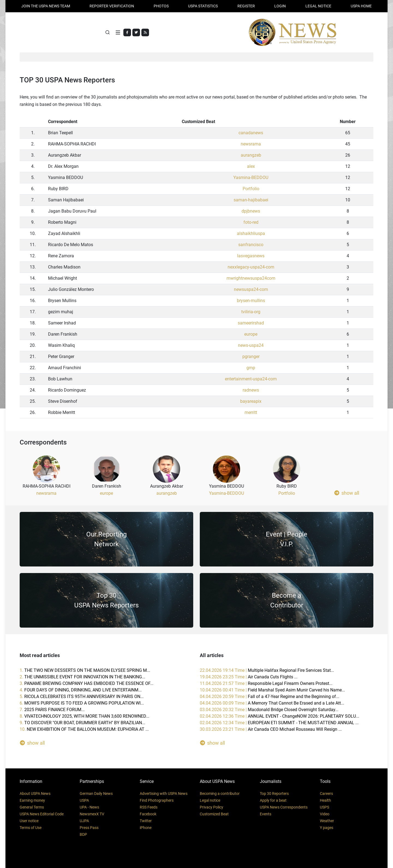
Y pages (327, 828)
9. (82, 723)
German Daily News (96, 794)
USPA (84, 800)
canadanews (251, 133)
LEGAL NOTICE (318, 6)
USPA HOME (361, 6)
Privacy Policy (212, 807)
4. (81, 690)
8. (84, 716)
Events (266, 814)
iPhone (146, 828)
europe (251, 334)
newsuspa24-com (251, 290)
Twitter (146, 821)
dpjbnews (251, 211)
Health (325, 800)
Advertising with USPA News (164, 794)
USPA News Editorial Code (42, 814)
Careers (326, 794)
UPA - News (89, 807)
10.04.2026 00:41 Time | (272, 690)
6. (82, 703)
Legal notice (210, 800)
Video (325, 814)
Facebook (148, 814)
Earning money (32, 800)
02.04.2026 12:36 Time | (279, 716)
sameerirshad (251, 323)
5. (82, 697)
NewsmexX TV (92, 814)
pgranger (251, 357)
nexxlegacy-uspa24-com (251, 267)
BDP (83, 834)
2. (82, 677)
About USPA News (35, 794)
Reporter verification (112, 6)
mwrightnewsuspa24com (251, 278)
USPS (324, 807)
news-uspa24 (251, 346)
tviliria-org (251, 312)
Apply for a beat (273, 800)
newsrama (251, 144)
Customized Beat (214, 814)
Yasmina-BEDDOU (251, 178)
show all (347, 493)
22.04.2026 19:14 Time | (267, 670)
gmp (251, 368)
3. (87, 683)
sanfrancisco (251, 245)
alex (251, 167)
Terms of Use (31, 828)
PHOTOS (161, 6)
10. (84, 729)
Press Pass (89, 828)
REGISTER (246, 6)
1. (85, 670)
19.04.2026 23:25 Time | (249, 677)
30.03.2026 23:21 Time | (271, 729)
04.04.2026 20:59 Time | (270, 697)
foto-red (251, 223)
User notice (29, 821)
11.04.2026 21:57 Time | (266, 683)
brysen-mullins (251, 301)
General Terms (32, 807)
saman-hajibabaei (251, 200)
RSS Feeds (149, 807)
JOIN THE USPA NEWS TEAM (46, 6)
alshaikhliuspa (251, 234)
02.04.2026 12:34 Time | (279, 723)
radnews (251, 390)
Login (280, 6)
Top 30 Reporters (274, 794)
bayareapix (251, 402)
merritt (251, 413)
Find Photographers (157, 800)
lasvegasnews (251, 256)
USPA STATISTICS (203, 6)
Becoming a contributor (220, 794)
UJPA (84, 821)
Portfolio (251, 189)
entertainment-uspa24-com (251, 379)
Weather (327, 821)
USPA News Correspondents (284, 807)
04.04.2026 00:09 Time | (272, 703)
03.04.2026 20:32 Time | (269, 710)
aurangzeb (251, 155)
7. (52, 710)
